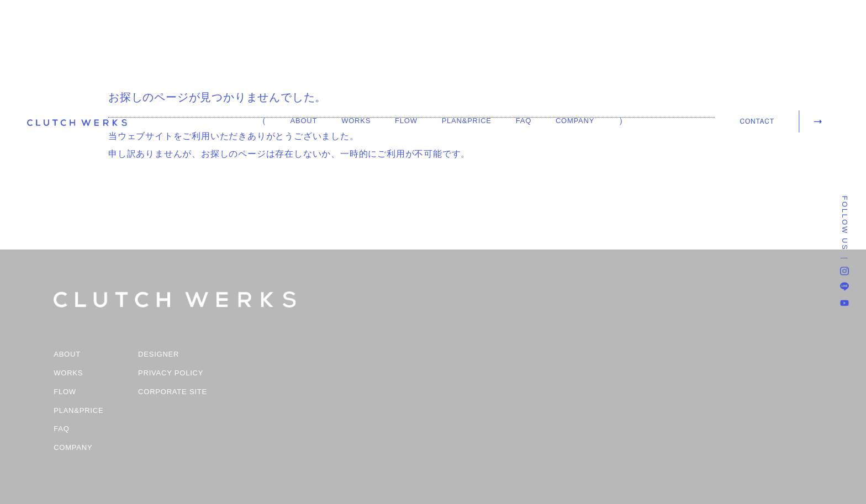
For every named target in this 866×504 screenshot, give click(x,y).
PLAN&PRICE (467, 121)
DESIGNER (159, 354)
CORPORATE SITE (173, 392)
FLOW (406, 121)
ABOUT (304, 121)
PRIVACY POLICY (171, 373)
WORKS (356, 121)
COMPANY (575, 121)
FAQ (524, 121)
